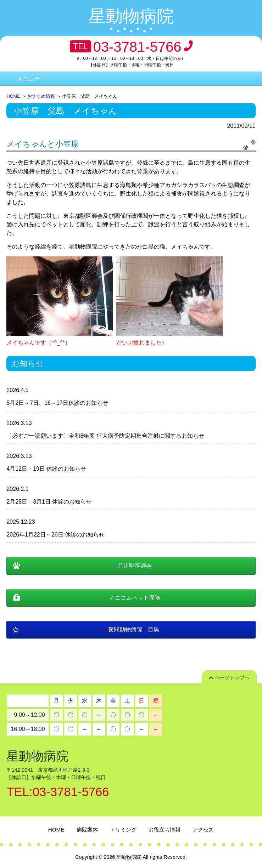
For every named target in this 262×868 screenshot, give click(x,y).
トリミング (123, 830)
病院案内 (87, 830)
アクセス (203, 830)
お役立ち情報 (165, 830)
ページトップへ (229, 678)
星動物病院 (131, 16)
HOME (13, 96)
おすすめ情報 (41, 96)
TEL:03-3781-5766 (58, 792)
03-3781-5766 (137, 47)
